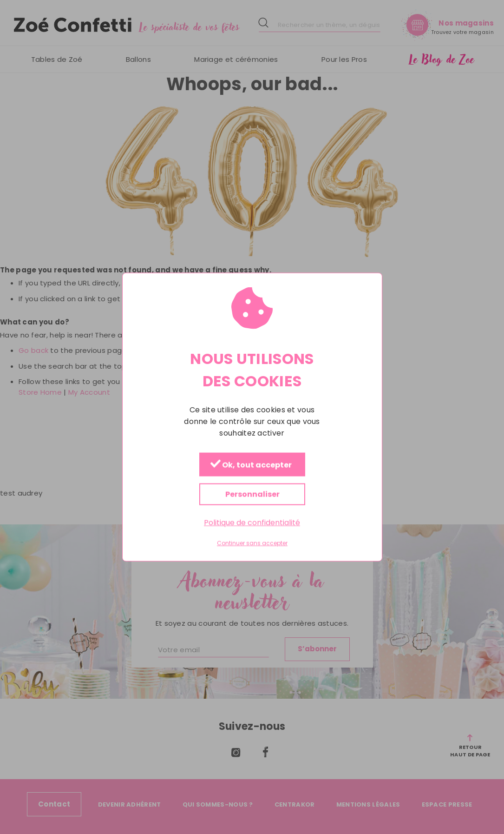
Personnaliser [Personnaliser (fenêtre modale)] (252, 494)
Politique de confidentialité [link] (252, 522)
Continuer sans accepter (252, 543)
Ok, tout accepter (251, 465)
